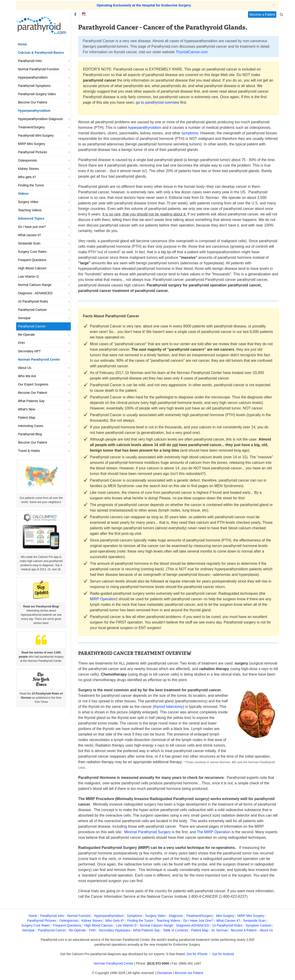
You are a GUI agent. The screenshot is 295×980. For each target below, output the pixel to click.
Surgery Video (28, 202)
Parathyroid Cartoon (32, 310)
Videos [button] (23, 194)
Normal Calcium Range (35, 285)
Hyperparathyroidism (33, 77)
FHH (21, 343)
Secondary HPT (29, 351)
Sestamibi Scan (29, 243)
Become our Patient (189, 973)
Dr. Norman (220, 930)
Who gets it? (27, 177)
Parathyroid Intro (30, 61)
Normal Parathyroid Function (38, 69)
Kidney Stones (28, 169)
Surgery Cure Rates (32, 252)
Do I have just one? (32, 227)
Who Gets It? (115, 921)
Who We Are (27, 376)
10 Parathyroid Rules (33, 301)
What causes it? (29, 235)
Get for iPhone (197, 954)
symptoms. (190, 133)
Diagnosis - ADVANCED (35, 293)
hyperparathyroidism (145, 128)
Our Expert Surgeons (33, 384)
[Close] (274, 4)
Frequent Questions (32, 260)
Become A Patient (244, 930)
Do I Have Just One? (198, 921)
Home (22, 44)
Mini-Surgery (225, 916)
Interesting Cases (31, 426)
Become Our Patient (32, 102)
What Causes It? (228, 921)
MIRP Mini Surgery (31, 144)
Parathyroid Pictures (32, 152)
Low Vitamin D (28, 277)
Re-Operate (26, 335)
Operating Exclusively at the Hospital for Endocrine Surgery (144, 5)
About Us (25, 368)
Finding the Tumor (31, 185)
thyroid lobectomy (168, 707)
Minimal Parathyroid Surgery (147, 832)
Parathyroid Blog (30, 434)
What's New (27, 409)
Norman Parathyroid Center (114, 963)
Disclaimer (165, 973)
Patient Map (27, 418)
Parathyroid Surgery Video (37, 94)
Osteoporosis (27, 160)
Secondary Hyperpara (114, 930)
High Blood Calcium (32, 268)
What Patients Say (31, 401)
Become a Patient (262, 15)
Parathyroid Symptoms (34, 86)
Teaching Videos (30, 210)
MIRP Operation (103, 599)
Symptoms (134, 916)
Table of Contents (175, 930)
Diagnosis (176, 916)
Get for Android (223, 954)
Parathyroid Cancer (32, 326)
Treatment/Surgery (31, 127)
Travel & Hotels (29, 451)
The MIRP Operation (214, 832)
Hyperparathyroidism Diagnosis (40, 119)
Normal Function (79, 916)
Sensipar (24, 318)
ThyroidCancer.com (192, 52)
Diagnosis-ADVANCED (193, 925)
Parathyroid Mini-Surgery (36, 135)
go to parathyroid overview (158, 102)
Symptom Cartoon (258, 925)
